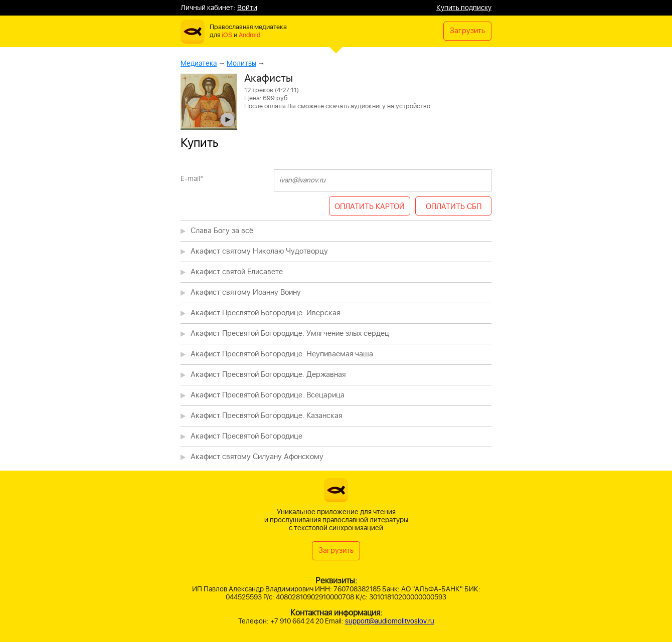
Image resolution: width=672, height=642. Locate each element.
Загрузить (467, 31)
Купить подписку (464, 8)
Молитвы (241, 63)
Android (249, 35)
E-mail (192, 179)
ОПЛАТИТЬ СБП (454, 207)
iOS (227, 35)
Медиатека (199, 63)
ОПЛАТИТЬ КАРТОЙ (370, 207)
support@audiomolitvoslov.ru (390, 621)
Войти (247, 8)
